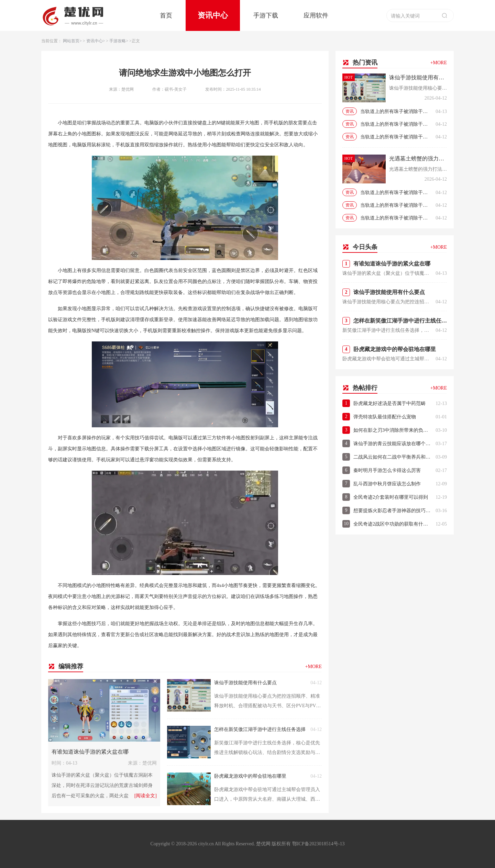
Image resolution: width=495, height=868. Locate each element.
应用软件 (316, 15)
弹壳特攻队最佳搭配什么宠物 (385, 417)
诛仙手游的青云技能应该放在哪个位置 (393, 444)
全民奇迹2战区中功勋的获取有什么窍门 (393, 524)
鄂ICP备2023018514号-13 (318, 844)
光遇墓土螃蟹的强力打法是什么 (418, 159)
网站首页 (71, 41)
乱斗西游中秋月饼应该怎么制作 (387, 484)
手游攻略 (118, 41)
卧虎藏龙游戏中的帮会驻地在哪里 (250, 776)
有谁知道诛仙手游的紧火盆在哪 (90, 752)
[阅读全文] (146, 796)
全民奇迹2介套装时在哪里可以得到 (391, 497)
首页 (166, 15)
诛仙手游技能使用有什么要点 (245, 683)
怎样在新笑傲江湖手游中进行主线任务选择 (260, 729)
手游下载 (266, 15)
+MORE (313, 667)
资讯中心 (213, 15)
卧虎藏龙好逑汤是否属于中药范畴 (389, 403)
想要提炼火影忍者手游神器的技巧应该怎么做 (393, 511)
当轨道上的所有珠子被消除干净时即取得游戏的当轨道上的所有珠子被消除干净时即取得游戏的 (396, 111)
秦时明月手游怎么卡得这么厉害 (387, 470)
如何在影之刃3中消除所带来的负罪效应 (393, 430)
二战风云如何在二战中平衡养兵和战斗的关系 (393, 457)
